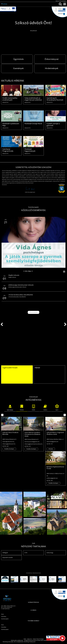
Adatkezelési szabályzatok (17, 640)
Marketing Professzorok (30, 642)
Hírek (2, 614)
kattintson (7, 609)
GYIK (26, 553)
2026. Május (28, 271)
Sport (57, 407)
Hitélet (33, 407)
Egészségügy (10, 407)
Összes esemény (33, 312)
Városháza (4, 617)
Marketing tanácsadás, (8, 642)
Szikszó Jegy (50, 553)
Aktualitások (33, 31)
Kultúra (45, 407)
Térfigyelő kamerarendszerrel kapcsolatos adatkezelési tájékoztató (40, 640)
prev (2, 324)
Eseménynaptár (5, 619)
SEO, (15, 642)
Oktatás (22, 407)
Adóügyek (5, 553)
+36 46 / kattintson (8, 607)
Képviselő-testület (8, 558)
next (65, 324)
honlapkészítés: (20, 642)
